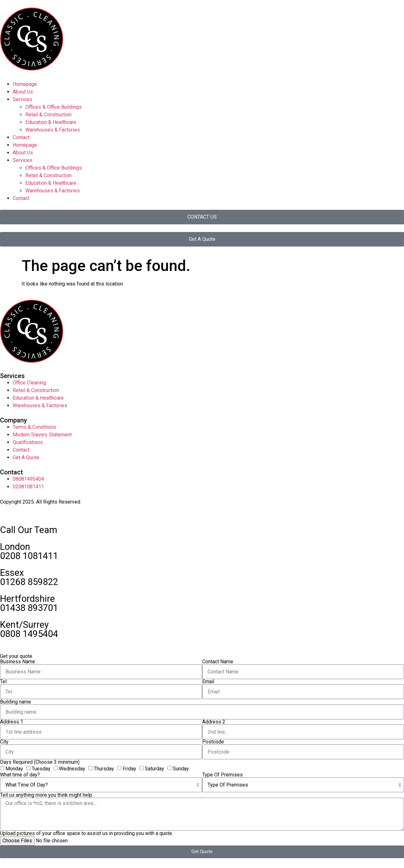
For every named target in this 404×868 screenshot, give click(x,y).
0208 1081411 (29, 556)
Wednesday (72, 769)
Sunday (181, 769)
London (15, 547)
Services (22, 99)
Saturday (154, 769)
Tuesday (41, 769)
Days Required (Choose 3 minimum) (40, 762)
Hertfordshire (27, 599)
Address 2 (214, 722)
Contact (21, 137)
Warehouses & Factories (53, 130)
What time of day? (20, 775)
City (4, 742)
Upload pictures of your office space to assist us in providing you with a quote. (87, 833)
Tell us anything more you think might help (46, 795)
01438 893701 (29, 608)
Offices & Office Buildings (54, 107)
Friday (129, 769)
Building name (16, 702)
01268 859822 (29, 582)
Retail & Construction (48, 115)
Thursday (104, 769)
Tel (3, 682)
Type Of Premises (222, 775)
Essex (12, 573)
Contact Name (218, 662)
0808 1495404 (29, 634)
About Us (23, 92)
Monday (14, 769)
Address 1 (12, 722)
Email (208, 682)
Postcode (213, 742)
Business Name (18, 662)
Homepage (25, 84)
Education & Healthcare (51, 122)
